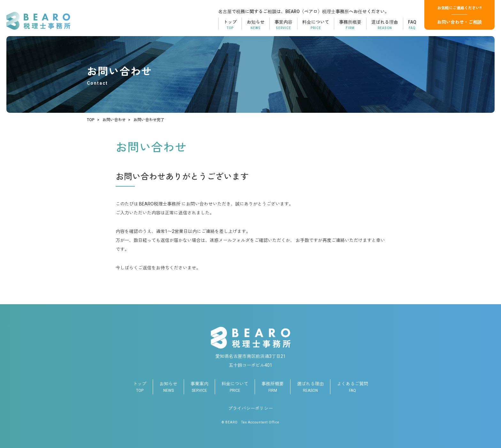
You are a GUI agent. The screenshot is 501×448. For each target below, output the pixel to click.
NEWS (168, 386)
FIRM (273, 386)
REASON (310, 386)
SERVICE (199, 386)
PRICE (235, 386)
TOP (140, 386)
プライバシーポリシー (250, 408)
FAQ (352, 386)
